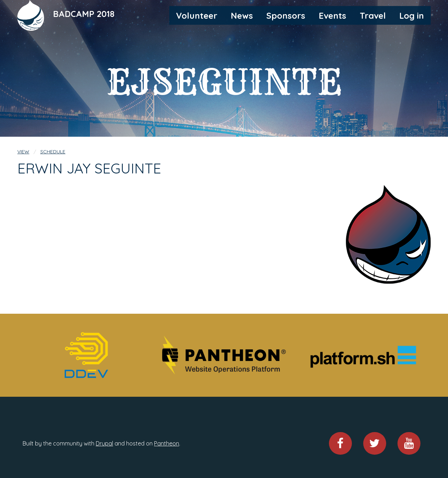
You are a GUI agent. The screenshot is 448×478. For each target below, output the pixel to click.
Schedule (53, 152)
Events (332, 16)
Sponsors (286, 16)
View (23, 152)
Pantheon (167, 443)
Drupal (104, 443)
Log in (412, 16)
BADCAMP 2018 (84, 14)
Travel (373, 16)
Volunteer (197, 16)
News (242, 16)
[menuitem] (197, 15)
